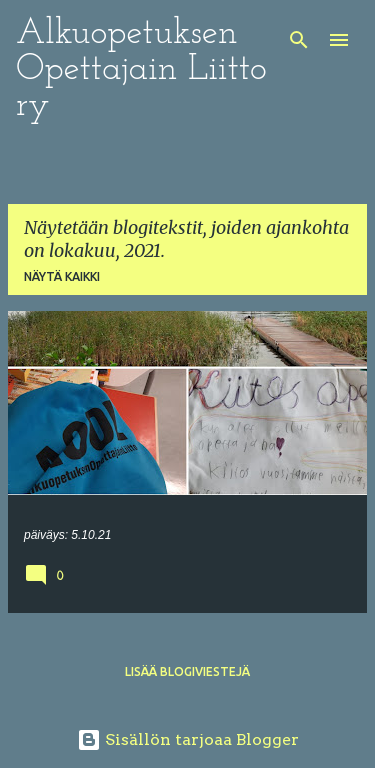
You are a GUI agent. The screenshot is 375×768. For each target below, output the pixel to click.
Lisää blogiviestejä (187, 671)
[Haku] (299, 40)
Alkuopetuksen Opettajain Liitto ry (141, 70)
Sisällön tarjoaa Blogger (188, 739)
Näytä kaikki (62, 276)
